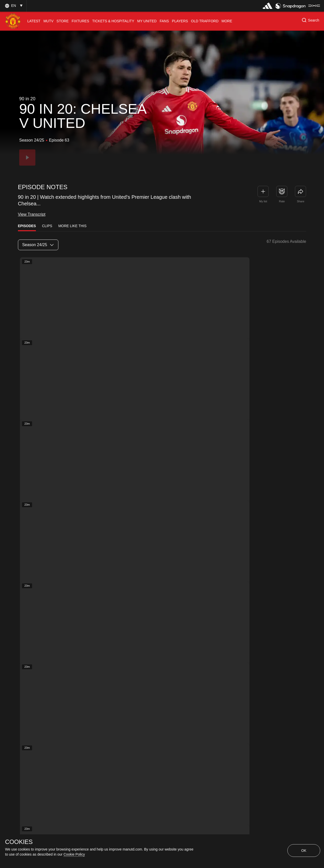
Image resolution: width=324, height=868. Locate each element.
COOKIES (19, 842)
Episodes (27, 226)
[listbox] (38, 245)
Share (301, 201)
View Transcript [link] (32, 214)
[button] (13, 6)
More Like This (73, 226)
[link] (300, 191)
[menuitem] (34, 21)
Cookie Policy (74, 854)
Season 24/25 (38, 245)
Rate (282, 201)
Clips (47, 226)
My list (263, 201)
